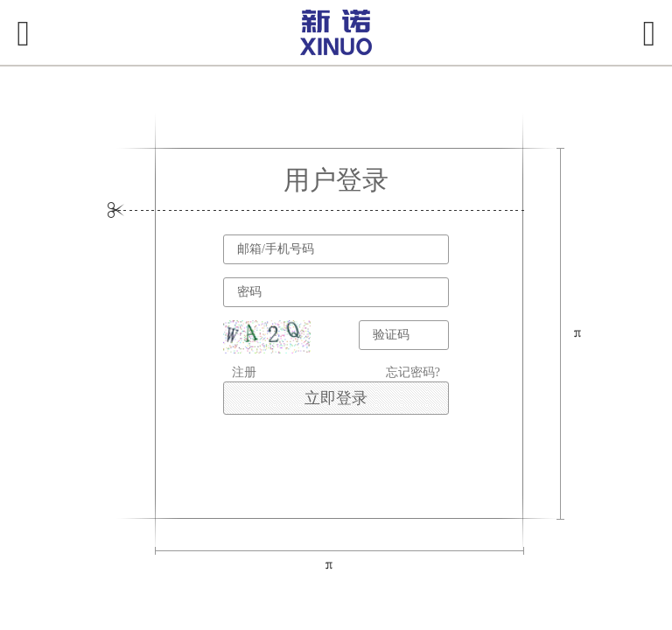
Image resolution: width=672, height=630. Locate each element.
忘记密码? (413, 372)
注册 (244, 372)
